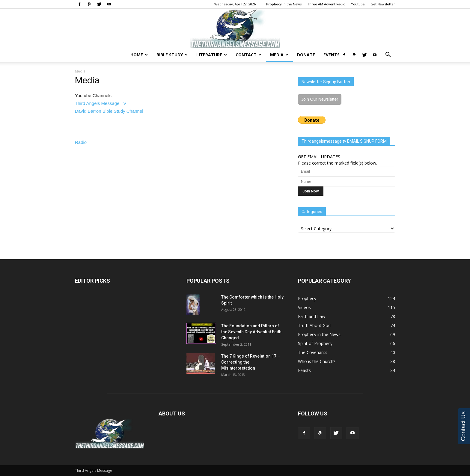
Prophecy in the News (284, 4)
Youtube (358, 4)
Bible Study (172, 55)
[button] (388, 55)
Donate (306, 55)
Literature (212, 55)
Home (139, 55)
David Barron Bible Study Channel (109, 111)
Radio (81, 142)
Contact (248, 55)
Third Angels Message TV (101, 103)
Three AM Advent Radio (326, 4)
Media (279, 55)
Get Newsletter (383, 4)
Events (332, 55)
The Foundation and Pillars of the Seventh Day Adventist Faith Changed (251, 332)
